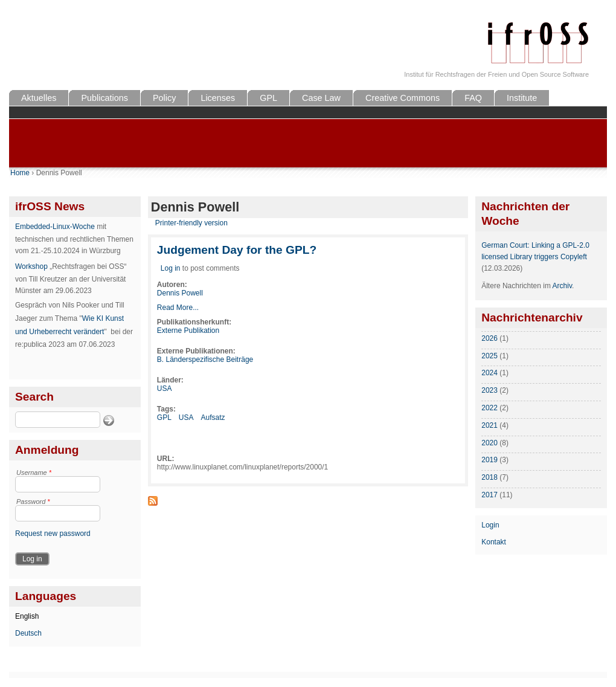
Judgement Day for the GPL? (237, 250)
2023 (489, 390)
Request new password (53, 534)
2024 (489, 373)
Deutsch (28, 633)
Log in (171, 268)
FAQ (473, 98)
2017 (489, 495)
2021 (489, 425)
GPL (268, 98)
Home (20, 173)
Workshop (31, 266)
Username (34, 473)
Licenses (218, 98)
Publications (104, 98)
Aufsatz (213, 418)
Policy (164, 98)
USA (165, 389)
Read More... (178, 308)
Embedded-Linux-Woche (55, 227)
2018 (489, 477)
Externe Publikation (188, 331)
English (27, 616)
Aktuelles (39, 98)
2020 (489, 443)
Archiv (562, 286)
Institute (522, 98)
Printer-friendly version (191, 223)
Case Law (321, 98)
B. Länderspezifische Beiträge (205, 360)
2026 (489, 338)
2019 (489, 460)
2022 (489, 408)
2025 (489, 356)
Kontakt (494, 542)
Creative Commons (403, 98)
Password (33, 502)
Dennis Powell (180, 293)
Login (490, 525)
